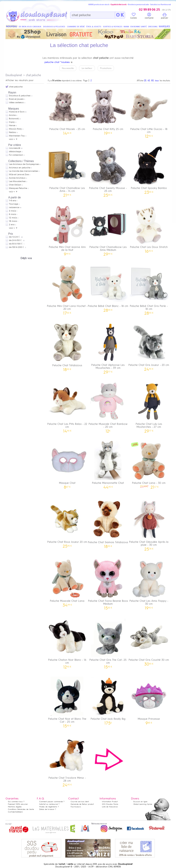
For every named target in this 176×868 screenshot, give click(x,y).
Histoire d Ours (17, 112)
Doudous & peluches (20, 96)
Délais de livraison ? (48, 809)
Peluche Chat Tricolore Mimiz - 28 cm (67, 760)
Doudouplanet (14, 75)
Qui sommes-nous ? (16, 802)
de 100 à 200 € (17, 247)
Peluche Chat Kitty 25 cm (108, 110)
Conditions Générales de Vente (21, 809)
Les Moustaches (17, 181)
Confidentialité (14, 812)
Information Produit (110, 802)
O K (120, 15)
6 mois (12, 214)
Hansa (12, 125)
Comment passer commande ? (52, 802)
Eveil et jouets (16, 99)
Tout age (13, 204)
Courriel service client (80, 802)
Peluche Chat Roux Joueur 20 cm (67, 523)
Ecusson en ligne (140, 802)
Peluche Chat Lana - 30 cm (149, 464)
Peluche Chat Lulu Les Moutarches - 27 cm (149, 406)
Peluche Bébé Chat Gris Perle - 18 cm (149, 288)
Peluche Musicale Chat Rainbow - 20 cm (108, 406)
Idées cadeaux (16, 103)
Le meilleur (87, 68)
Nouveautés (68, 68)
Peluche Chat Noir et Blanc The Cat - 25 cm (67, 701)
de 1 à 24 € (16, 237)
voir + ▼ (13, 139)
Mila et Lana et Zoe (19, 175)
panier (164, 16)
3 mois (12, 211)
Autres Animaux (17, 178)
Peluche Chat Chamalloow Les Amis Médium (108, 229)
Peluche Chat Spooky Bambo (149, 169)
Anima (12, 115)
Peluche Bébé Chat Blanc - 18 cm (108, 287)
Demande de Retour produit (82, 804)
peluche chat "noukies (57, 62)
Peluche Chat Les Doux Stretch (149, 228)
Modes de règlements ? (49, 807)
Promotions (106, 68)
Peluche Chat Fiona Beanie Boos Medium (108, 583)
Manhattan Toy (17, 136)
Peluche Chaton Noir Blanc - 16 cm (67, 642)
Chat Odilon (15, 185)
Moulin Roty (15, 129)
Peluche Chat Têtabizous (67, 346)
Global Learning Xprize (143, 804)
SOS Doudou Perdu (110, 804)
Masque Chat (67, 464)
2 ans (12, 225)
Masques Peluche (18, 188)
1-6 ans (13, 201)
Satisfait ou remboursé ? (49, 804)
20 (145, 80)
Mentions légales (15, 807)
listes (134, 16)
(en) (21, 812)
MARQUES (164, 26)
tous (157, 80)
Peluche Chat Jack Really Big (108, 700)
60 (152, 80)
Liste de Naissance (110, 807)
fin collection (16, 155)
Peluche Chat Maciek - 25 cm (67, 110)
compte (149, 16)
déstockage (15, 152)
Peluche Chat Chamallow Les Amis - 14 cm (67, 170)
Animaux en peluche (20, 168)
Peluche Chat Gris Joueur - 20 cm (149, 346)
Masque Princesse (149, 700)
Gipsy (12, 122)
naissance (14, 207)
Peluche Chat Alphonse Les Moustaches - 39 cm (108, 347)
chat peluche (33, 75)
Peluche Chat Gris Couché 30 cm (149, 641)
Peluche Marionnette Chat (108, 464)
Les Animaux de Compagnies (24, 164)
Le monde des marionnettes (23, 171)
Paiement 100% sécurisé (18, 804)
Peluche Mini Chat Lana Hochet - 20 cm (67, 288)
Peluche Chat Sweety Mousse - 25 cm (108, 170)
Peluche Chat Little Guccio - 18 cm (149, 111)
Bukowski (14, 119)
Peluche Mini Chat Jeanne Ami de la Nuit (67, 229)
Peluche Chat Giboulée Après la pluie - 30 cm (149, 524)
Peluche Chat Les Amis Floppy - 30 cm (149, 583)
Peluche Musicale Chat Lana (67, 582)
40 (149, 80)
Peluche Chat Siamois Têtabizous (108, 523)
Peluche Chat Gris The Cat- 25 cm (108, 642)
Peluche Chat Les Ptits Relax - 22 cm (67, 406)
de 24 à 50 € (17, 240)
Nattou (13, 132)
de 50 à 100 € (17, 244)
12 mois (13, 218)
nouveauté (15, 148)
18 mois (13, 221)
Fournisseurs (76, 807)
